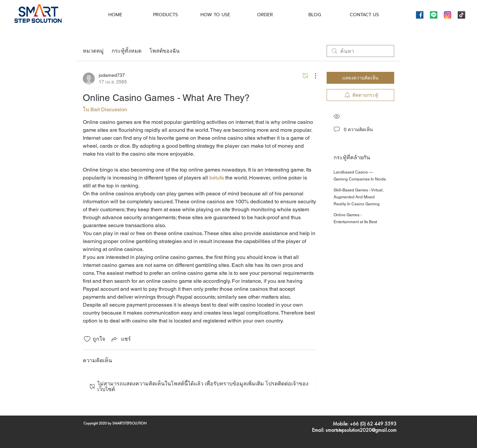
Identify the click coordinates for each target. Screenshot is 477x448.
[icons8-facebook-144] (420, 15)
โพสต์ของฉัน (164, 51)
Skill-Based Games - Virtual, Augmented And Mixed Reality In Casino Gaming (359, 197)
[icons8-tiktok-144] (461, 15)
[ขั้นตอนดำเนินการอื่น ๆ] (312, 76)
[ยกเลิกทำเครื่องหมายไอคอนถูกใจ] (87, 339)
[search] (360, 51)
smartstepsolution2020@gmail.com (361, 430)
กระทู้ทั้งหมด (127, 51)
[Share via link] (121, 339)
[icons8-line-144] (434, 15)
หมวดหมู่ (93, 51)
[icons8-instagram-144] (448, 15)
